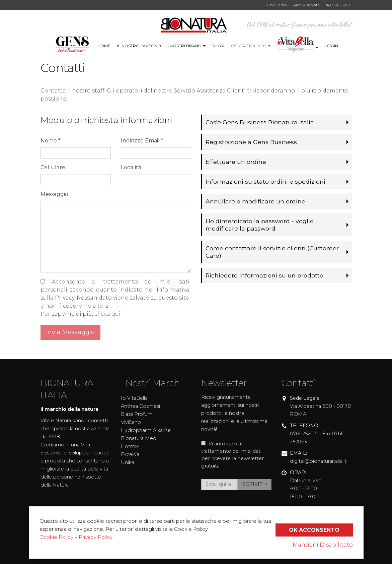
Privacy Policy (96, 537)
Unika (128, 462)
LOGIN (331, 46)
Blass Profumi (137, 414)
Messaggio (54, 194)
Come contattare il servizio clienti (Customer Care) (271, 252)
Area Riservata (306, 5)
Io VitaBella (134, 398)
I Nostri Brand (185, 46)
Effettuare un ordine (236, 162)
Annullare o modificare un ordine (255, 201)
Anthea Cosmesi (140, 406)
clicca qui (107, 314)
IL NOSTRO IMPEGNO (139, 46)
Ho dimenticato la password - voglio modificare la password (259, 225)
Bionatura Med (139, 438)
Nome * (51, 141)
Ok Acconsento (314, 530)
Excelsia (130, 454)
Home (104, 46)
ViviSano (131, 422)
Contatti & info (249, 46)
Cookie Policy (56, 537)
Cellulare (53, 167)
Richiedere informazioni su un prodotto (264, 275)
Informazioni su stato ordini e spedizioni (264, 181)
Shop (218, 46)
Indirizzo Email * (142, 141)
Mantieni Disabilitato (323, 545)
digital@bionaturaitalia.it (318, 461)
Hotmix (130, 446)
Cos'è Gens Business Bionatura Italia (259, 122)
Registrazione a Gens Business (251, 142)
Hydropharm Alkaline (146, 430)
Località (131, 167)
